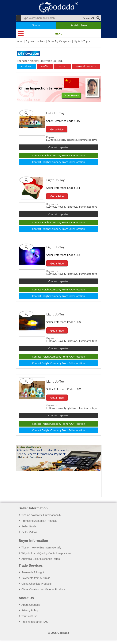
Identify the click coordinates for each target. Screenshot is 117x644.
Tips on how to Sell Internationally (41, 515)
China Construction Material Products (43, 589)
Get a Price (57, 129)
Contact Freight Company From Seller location (58, 162)
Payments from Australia (36, 578)
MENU (58, 34)
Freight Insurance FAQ (35, 622)
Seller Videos (29, 532)
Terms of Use (29, 616)
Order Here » (71, 95)
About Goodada (31, 605)
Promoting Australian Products (39, 521)
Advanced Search (19, 18)
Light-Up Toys (81, 41)
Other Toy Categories (59, 41)
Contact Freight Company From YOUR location (59, 155)
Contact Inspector (58, 147)
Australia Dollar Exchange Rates (41, 559)
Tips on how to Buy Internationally (41, 548)
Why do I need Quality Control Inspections (46, 553)
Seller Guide (29, 526)
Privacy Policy (30, 610)
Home (19, 41)
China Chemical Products (36, 584)
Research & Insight (33, 572)
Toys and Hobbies (35, 41)
